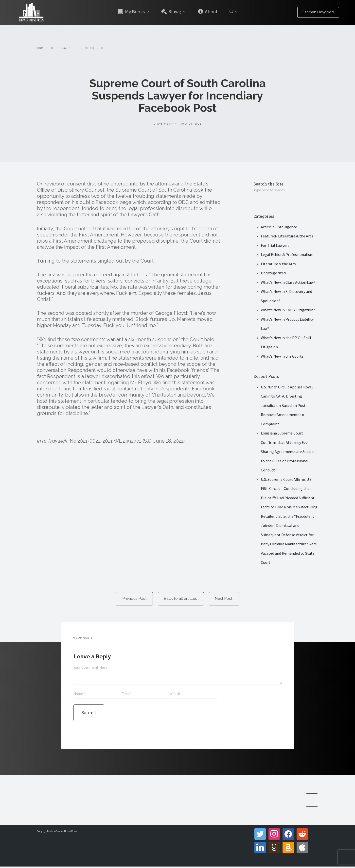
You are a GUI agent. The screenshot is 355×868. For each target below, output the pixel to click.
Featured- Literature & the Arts (287, 236)
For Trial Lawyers (275, 246)
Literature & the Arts (278, 264)
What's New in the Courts (282, 356)
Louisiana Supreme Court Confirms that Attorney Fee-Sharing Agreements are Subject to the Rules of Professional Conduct (288, 452)
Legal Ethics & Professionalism (287, 255)
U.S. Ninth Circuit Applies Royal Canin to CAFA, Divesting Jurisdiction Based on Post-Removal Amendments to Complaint (287, 406)
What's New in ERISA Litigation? (288, 310)
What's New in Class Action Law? (288, 283)
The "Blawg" (60, 48)
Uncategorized (273, 273)
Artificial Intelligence (279, 227)
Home (41, 48)
